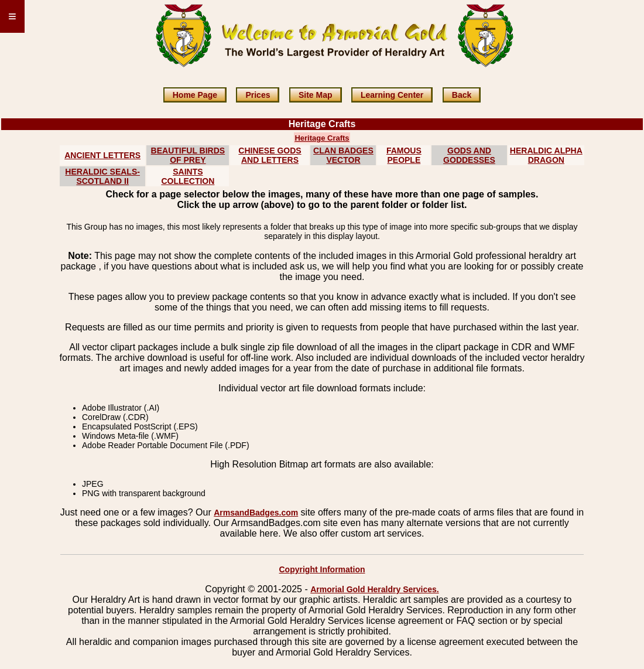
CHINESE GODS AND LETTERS (270, 155)
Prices (258, 95)
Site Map (316, 95)
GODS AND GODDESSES (469, 155)
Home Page (195, 95)
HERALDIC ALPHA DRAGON (546, 155)
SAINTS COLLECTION (188, 176)
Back (462, 95)
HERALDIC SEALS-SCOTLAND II (102, 176)
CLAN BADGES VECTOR (343, 155)
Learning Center (392, 95)
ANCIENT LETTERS (102, 155)
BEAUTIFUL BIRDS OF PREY (188, 155)
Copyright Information (322, 569)
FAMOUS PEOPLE (404, 155)
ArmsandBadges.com (256, 513)
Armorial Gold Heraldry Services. (374, 589)
